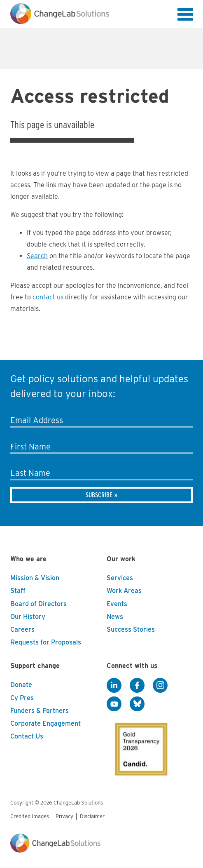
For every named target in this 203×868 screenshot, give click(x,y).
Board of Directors (38, 604)
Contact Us (27, 736)
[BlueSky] (137, 704)
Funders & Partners (40, 711)
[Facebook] (137, 685)
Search (37, 256)
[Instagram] (160, 685)
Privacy (64, 816)
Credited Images (30, 816)
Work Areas (124, 591)
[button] (185, 16)
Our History (28, 617)
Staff (18, 591)
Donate (21, 685)
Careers (22, 629)
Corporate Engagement (45, 723)
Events (117, 604)
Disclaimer (92, 816)
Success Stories (131, 629)
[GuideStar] (140, 747)
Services (120, 578)
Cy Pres (22, 698)
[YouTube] (114, 704)
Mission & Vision (35, 578)
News (115, 617)
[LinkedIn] (114, 685)
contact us (48, 297)
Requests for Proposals (46, 642)
